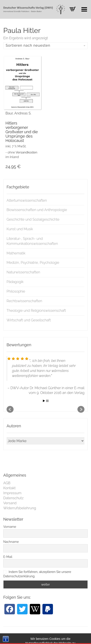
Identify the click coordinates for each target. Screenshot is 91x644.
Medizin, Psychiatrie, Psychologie (33, 263)
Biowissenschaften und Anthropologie (37, 210)
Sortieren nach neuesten (45, 45)
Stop (47, 401)
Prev (10, 409)
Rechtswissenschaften (24, 301)
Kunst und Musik (20, 229)
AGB (7, 483)
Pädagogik (15, 282)
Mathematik (16, 253)
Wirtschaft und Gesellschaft (29, 320)
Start (44, 401)
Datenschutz (13, 498)
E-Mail (8, 557)
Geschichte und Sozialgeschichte (33, 219)
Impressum (12, 493)
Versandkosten (27, 152)
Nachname (11, 542)
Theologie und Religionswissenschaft (36, 311)
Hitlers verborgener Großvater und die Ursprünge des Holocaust (22, 132)
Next (81, 409)
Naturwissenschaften (23, 272)
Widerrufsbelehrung (20, 508)
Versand (10, 503)
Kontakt (9, 488)
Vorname (10, 527)
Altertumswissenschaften (27, 200)
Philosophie (16, 291)
